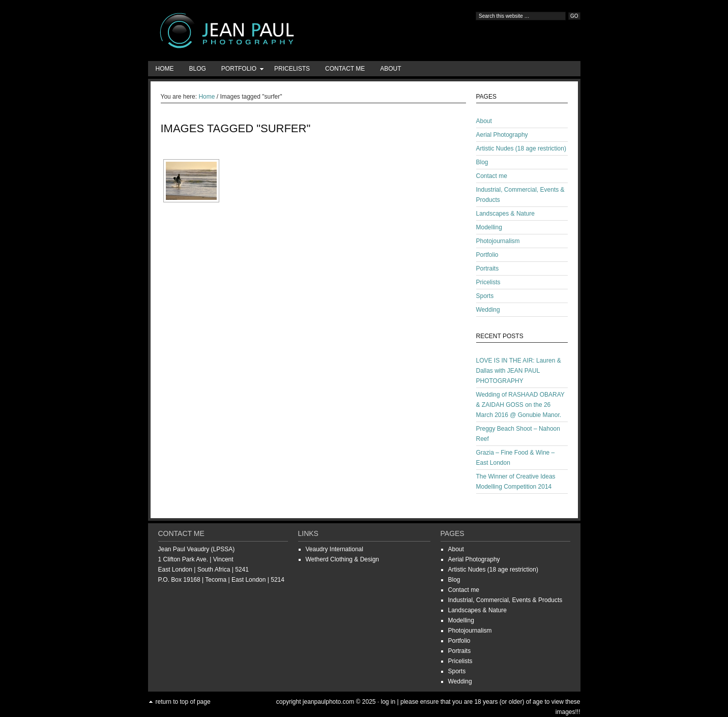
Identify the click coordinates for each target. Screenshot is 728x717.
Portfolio (239, 70)
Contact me (345, 69)
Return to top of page (183, 702)
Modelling (489, 227)
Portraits (488, 268)
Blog (198, 69)
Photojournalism (498, 241)
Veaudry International (334, 549)
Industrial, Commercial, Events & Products (505, 600)
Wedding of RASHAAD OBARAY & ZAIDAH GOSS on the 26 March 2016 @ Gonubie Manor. (520, 405)
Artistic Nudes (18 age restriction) (521, 148)
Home (165, 69)
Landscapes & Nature (505, 214)
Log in (388, 702)
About (390, 69)
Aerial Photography (502, 135)
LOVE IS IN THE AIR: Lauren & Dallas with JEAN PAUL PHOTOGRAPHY (519, 371)
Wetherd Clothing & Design (343, 559)
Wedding (488, 310)
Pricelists (292, 69)
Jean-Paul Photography (250, 31)
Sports (485, 296)
